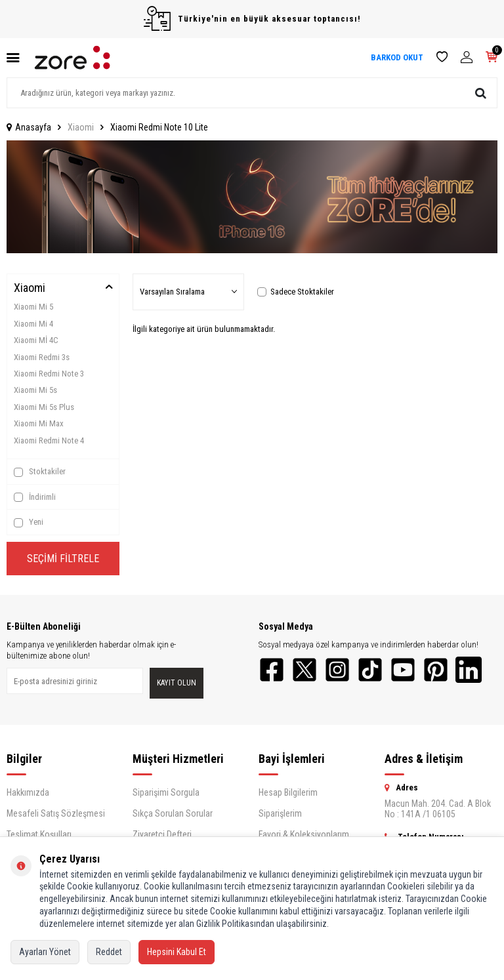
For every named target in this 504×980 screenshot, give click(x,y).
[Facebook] (272, 670)
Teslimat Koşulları (39, 834)
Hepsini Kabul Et (177, 952)
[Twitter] (304, 670)
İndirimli (35, 497)
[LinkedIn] (469, 670)
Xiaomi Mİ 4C (36, 340)
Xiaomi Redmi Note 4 (49, 440)
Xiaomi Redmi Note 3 (49, 374)
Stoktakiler (40, 472)
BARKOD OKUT (397, 57)
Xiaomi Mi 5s (35, 390)
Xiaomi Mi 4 (33, 324)
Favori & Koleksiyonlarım (304, 834)
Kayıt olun (177, 683)
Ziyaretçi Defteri (162, 834)
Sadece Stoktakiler (296, 292)
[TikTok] (370, 670)
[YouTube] (403, 670)
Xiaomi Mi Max (39, 423)
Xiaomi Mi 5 (33, 307)
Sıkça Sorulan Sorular (173, 813)
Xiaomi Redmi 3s (42, 357)
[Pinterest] (436, 670)
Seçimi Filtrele (63, 559)
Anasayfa (29, 127)
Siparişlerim (280, 813)
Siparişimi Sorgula (166, 792)
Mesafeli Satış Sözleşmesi (56, 813)
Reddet (109, 952)
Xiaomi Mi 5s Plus (44, 407)
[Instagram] (337, 670)
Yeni (29, 522)
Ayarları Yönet (45, 952)
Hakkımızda (28, 792)
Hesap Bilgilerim (288, 792)
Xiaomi (81, 127)
